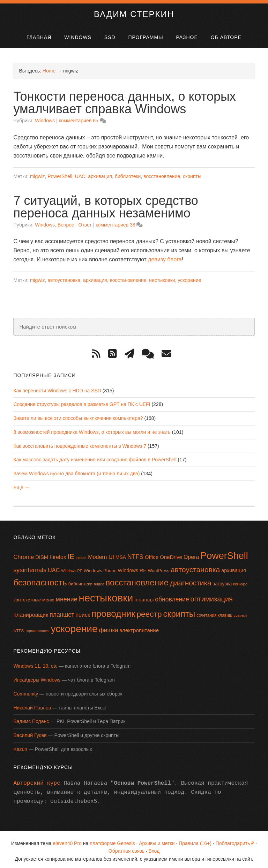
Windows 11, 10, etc (35, 663)
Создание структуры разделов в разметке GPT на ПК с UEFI (82, 401)
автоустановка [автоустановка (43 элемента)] (195, 566)
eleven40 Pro (67, 840)
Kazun (20, 746)
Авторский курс (37, 780)
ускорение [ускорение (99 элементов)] (74, 625)
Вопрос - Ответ (75, 221)
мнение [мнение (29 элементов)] (67, 596)
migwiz (38, 173)
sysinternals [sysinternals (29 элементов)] (30, 567)
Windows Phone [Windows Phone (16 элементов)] (100, 567)
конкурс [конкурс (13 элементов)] (240, 581)
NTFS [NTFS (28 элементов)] (135, 554)
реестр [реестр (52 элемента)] (149, 610)
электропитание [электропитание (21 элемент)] (139, 627)
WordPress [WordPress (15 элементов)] (159, 568)
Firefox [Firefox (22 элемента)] (58, 554)
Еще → (21, 484)
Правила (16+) (195, 840)
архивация (100, 173)
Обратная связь (126, 848)
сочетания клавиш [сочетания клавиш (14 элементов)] (214, 612)
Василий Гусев (30, 732)
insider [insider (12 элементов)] (81, 554)
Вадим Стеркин (134, 11)
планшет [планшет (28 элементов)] (62, 611)
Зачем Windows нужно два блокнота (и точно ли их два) (76, 470)
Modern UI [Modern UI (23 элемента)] (101, 554)
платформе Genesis (112, 840)
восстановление (162, 173)
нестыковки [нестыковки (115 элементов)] (106, 595)
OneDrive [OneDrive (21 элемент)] (171, 554)
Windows (45, 117)
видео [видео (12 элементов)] (99, 581)
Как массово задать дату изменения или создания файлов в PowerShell (95, 456)
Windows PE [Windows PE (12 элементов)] (72, 568)
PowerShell (60, 173)
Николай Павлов (32, 704)
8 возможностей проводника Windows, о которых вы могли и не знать (92, 429)
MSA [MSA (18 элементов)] (121, 554)
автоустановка (64, 277)
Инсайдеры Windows (37, 677)
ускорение (189, 277)
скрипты (192, 173)
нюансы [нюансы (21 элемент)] (144, 596)
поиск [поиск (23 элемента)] (83, 611)
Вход (154, 848)
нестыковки (162, 277)
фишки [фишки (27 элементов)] (109, 627)
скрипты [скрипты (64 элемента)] (179, 610)
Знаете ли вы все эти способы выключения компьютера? (78, 415)
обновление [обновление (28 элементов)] (172, 596)
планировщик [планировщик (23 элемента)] (31, 611)
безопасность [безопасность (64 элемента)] (40, 579)
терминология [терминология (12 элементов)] (37, 627)
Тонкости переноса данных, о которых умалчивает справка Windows (124, 99)
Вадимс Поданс (31, 718)
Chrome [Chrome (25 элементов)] (24, 554)
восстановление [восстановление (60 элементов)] (137, 579)
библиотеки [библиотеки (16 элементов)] (80, 581)
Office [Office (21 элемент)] (152, 554)
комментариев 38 (115, 221)
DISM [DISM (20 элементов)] (42, 554)
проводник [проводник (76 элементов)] (113, 610)
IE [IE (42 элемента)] (71, 553)
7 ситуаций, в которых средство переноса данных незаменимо (106, 203)
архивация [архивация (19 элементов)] (234, 567)
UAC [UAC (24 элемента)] (54, 567)
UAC (80, 173)
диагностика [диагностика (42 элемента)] (191, 580)
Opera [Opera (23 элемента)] (191, 554)
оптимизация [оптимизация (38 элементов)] (212, 596)
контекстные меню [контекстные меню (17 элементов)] (34, 597)
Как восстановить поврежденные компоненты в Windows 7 (80, 443)
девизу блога (165, 256)
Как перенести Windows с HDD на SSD (57, 387)
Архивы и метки (157, 840)
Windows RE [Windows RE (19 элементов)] (132, 567)
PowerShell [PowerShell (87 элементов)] (224, 553)
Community (26, 691)
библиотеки (128, 173)
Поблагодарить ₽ (235, 840)
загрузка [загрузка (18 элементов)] (222, 581)
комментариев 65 (78, 117)
